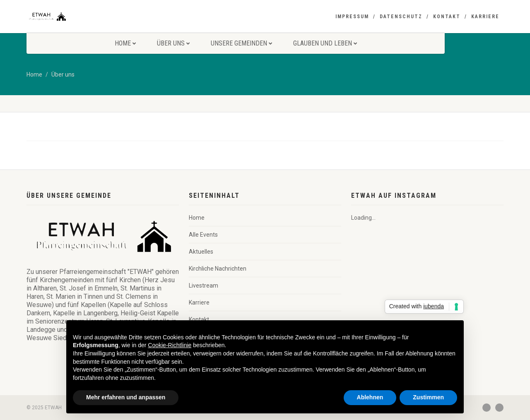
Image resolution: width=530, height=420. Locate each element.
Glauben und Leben (325, 43)
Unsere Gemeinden (241, 43)
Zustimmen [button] (428, 397)
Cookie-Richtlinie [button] (170, 345)
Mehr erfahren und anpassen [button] (126, 397)
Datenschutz (401, 17)
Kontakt (447, 17)
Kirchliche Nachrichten (218, 269)
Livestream (204, 286)
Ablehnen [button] (370, 397)
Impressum (352, 17)
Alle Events (203, 235)
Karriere (485, 17)
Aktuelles (201, 252)
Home (125, 43)
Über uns (173, 43)
